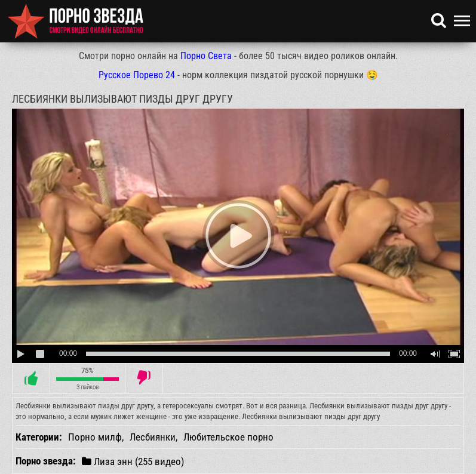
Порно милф (95, 437)
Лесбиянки (153, 437)
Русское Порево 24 (137, 75)
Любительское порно (228, 437)
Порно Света (206, 56)
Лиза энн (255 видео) (133, 461)
